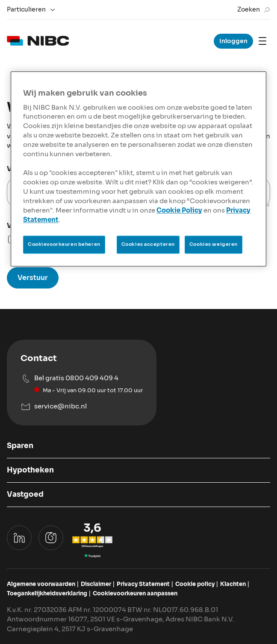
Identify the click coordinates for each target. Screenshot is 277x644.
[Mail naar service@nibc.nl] (82, 407)
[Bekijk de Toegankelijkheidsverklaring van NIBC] (47, 594)
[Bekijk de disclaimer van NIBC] (96, 584)
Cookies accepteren (148, 244)
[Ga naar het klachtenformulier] (233, 584)
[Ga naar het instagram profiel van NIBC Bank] (51, 538)
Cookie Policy (179, 210)
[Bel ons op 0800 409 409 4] (82, 384)
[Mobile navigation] (262, 41)
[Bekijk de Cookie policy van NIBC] (195, 584)
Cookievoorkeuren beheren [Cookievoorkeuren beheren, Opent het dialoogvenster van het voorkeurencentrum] (64, 244)
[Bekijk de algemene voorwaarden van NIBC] (41, 584)
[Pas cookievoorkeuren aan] (135, 594)
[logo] (38, 41)
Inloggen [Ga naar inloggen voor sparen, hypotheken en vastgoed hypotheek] (233, 41)
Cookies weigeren (214, 244)
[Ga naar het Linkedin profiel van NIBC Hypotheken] (19, 538)
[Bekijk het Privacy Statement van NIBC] (143, 584)
